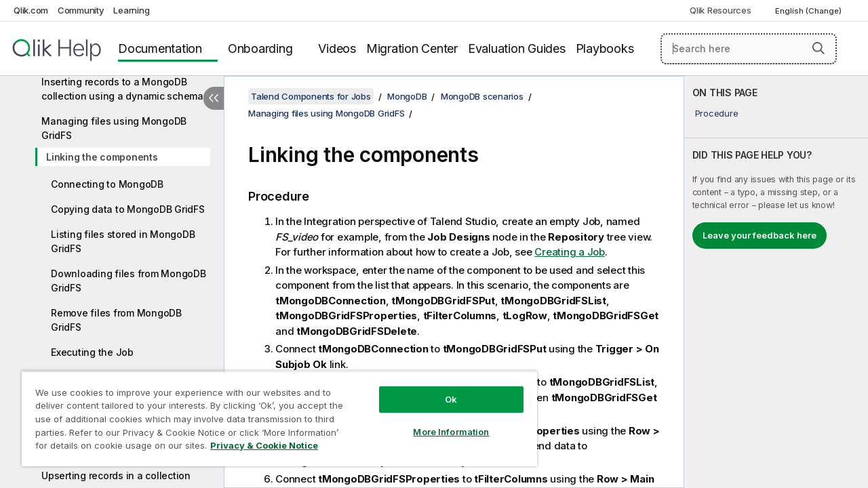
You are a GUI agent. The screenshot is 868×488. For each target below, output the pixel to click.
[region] (273, 413)
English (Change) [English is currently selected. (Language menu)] (809, 11)
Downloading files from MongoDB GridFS (129, 281)
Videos (337, 48)
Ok (441, 389)
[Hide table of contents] (214, 98)
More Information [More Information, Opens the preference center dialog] (441, 422)
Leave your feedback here (759, 235)
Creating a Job (570, 252)
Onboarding (260, 48)
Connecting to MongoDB (107, 184)
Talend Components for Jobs (311, 96)
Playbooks (605, 48)
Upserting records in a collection (116, 475)
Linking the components (102, 157)
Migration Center (412, 48)
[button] (818, 48)
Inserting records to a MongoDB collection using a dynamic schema (122, 89)
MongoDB (407, 96)
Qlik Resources (721, 10)
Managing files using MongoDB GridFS (114, 128)
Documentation (160, 48)
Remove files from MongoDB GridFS (116, 320)
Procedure (717, 113)
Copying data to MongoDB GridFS (128, 209)
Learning (131, 10)
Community (81, 10)
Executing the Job (92, 352)
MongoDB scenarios (482, 96)
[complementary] (776, 282)
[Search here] (749, 49)
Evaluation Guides (517, 48)
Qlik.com (31, 10)
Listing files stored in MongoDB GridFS (123, 241)
